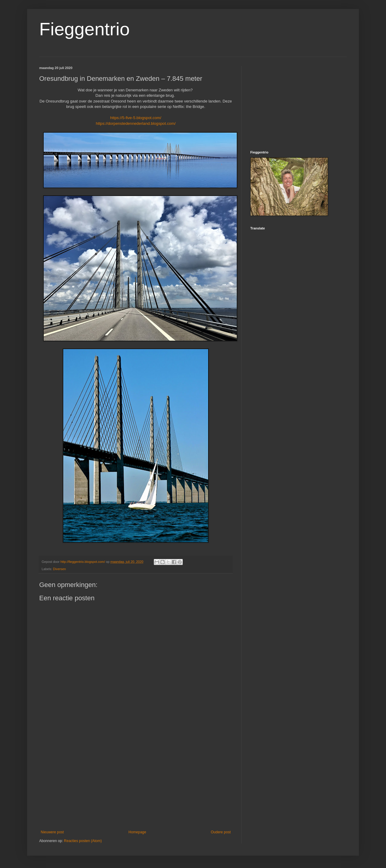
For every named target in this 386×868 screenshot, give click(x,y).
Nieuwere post (52, 832)
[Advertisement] (136, 780)
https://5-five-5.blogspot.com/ (136, 118)
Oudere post (221, 832)
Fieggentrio (84, 29)
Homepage (137, 832)
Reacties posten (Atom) (83, 841)
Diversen (60, 569)
